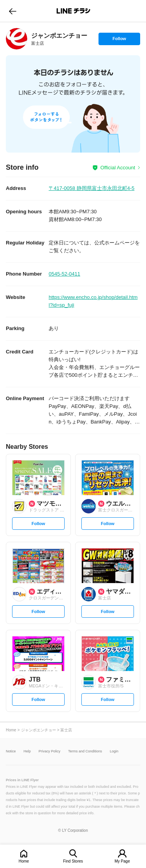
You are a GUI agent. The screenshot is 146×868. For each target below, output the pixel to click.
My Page (122, 861)
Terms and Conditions (85, 751)
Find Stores (73, 861)
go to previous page (13, 11)
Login (114, 751)
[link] (17, 39)
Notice (11, 751)
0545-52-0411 (64, 274)
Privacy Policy (49, 751)
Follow (119, 40)
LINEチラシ (74, 11)
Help (27, 751)
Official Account (118, 168)
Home (24, 861)
